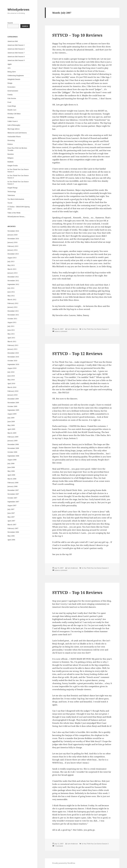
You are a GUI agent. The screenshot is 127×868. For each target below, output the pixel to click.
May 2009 (11, 425)
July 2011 (11, 326)
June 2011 (11, 330)
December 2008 (13, 444)
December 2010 (13, 353)
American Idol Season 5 (16, 45)
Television (11, 195)
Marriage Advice (14, 129)
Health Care (12, 110)
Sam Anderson (73, 329)
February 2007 (13, 528)
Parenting (11, 140)
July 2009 (11, 418)
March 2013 (12, 269)
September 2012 (13, 284)
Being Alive (12, 72)
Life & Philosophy (14, 125)
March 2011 (12, 342)
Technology (12, 192)
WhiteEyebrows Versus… (16, 217)
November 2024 (13, 231)
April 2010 (11, 383)
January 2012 (12, 307)
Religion (11, 158)
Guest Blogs (12, 106)
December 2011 (13, 311)
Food (9, 102)
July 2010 (11, 372)
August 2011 (12, 322)
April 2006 (11, 540)
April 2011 (11, 338)
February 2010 (13, 391)
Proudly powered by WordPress (64, 863)
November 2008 (13, 448)
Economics (11, 87)
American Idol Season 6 (16, 49)
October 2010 (12, 361)
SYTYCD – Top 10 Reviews (77, 35)
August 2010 (12, 368)
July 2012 (11, 288)
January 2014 (12, 250)
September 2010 (13, 364)
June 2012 (11, 292)
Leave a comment (61, 331)
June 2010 (11, 376)
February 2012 (13, 303)
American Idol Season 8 (16, 57)
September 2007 (13, 502)
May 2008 (11, 471)
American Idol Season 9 (16, 60)
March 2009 (12, 433)
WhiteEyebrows (18, 9)
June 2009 (11, 422)
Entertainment (13, 91)
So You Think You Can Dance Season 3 (95, 329)
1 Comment (59, 846)
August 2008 (12, 460)
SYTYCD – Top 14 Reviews (77, 592)
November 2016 (13, 239)
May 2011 (11, 334)
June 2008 (11, 467)
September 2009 (13, 410)
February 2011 (13, 345)
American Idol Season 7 (16, 53)
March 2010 (12, 387)
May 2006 (11, 536)
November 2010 (13, 357)
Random (11, 154)
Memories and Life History (17, 133)
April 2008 (11, 475)
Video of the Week (14, 213)
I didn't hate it (13, 121)
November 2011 (13, 315)
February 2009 (13, 437)
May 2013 (11, 265)
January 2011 (12, 349)
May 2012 (11, 296)
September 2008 (13, 456)
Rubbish (11, 162)
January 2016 (12, 242)
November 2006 (13, 532)
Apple (10, 64)
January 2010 (12, 395)
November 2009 (13, 403)
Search (10, 23)
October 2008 (12, 452)
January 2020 (12, 235)
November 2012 (13, 281)
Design (10, 83)
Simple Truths (13, 166)
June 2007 (11, 513)
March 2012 (12, 300)
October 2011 (12, 319)
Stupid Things (12, 188)
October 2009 (12, 406)
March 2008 (12, 479)
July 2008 (11, 464)
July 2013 (11, 261)
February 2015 (13, 246)
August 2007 (12, 505)
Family (10, 95)
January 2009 (12, 441)
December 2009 (13, 399)
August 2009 (12, 414)
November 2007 (13, 494)
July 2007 (11, 509)
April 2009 (11, 429)
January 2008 (12, 486)
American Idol (13, 41)
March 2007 (12, 525)
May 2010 (11, 380)
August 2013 (12, 258)
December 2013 (13, 254)
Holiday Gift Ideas (14, 114)
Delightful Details (14, 79)
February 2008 (13, 483)
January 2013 (12, 273)
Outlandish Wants (14, 137)
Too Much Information (16, 199)
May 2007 (11, 517)
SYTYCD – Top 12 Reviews (77, 354)
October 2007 (12, 498)
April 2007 (11, 521)
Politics (10, 144)
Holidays (11, 117)
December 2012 (13, 277)
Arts (9, 68)
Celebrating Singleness (16, 76)
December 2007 (13, 490)
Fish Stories (12, 98)
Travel (10, 203)
